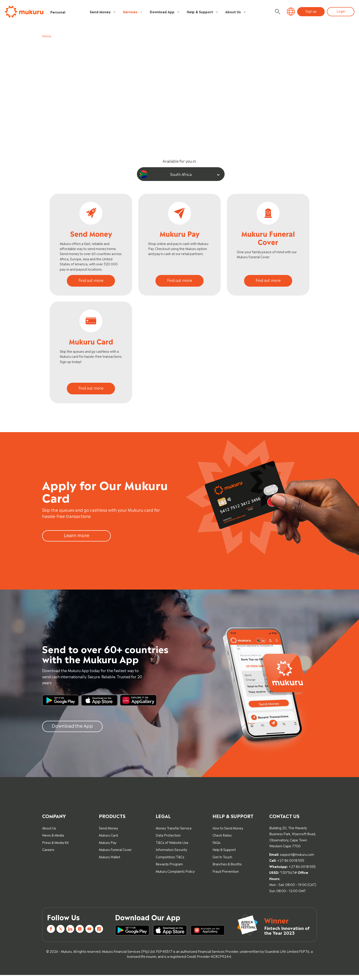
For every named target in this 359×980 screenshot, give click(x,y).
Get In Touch (222, 862)
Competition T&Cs (170, 862)
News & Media (53, 840)
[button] (291, 12)
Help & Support (203, 12)
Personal (58, 12)
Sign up (311, 11)
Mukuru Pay (108, 847)
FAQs (216, 847)
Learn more (77, 540)
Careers (48, 854)
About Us (236, 12)
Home (47, 36)
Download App (165, 12)
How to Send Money (228, 833)
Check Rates (222, 840)
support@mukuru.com (297, 859)
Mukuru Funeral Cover (115, 854)
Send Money (103, 12)
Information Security (171, 854)
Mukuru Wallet (110, 862)
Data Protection (168, 840)
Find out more (91, 281)
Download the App (72, 730)
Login (341, 11)
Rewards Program (169, 869)
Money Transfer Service (174, 833)
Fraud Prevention (226, 876)
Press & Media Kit (55, 847)
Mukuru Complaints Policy (175, 876)
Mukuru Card (108, 840)
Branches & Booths (227, 869)
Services (133, 12)
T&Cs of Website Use (172, 847)
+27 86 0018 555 (291, 865)
